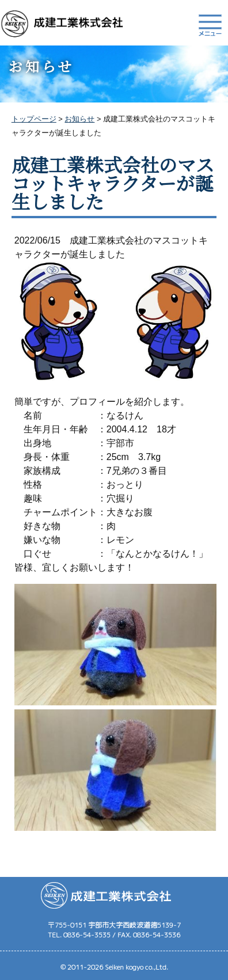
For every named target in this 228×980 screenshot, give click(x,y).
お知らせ (79, 119)
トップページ (34, 119)
